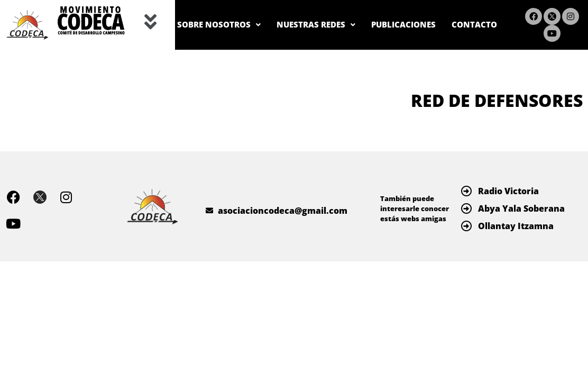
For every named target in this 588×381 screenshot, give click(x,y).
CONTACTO (470, 38)
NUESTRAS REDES (359, 12)
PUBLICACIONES (459, 12)
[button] (150, 23)
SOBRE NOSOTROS (249, 12)
